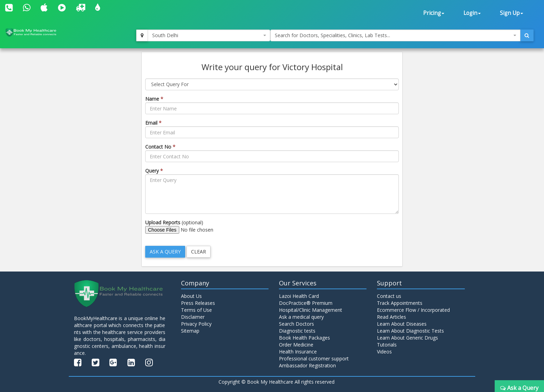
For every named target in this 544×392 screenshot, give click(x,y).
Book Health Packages (304, 338)
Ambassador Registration (307, 365)
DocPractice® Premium (306, 303)
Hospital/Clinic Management (311, 310)
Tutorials (387, 345)
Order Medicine (296, 345)
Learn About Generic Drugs (407, 338)
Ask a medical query (301, 317)
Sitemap (190, 331)
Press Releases (198, 303)
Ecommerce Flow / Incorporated (413, 310)
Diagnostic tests (297, 331)
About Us (191, 296)
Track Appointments (400, 303)
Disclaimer (193, 317)
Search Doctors (296, 324)
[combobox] (209, 35)
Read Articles (391, 317)
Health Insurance (298, 352)
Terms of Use (196, 310)
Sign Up (512, 13)
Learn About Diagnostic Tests (410, 331)
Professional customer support (314, 358)
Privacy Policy (196, 324)
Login (472, 13)
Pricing (434, 13)
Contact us (389, 296)
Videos (384, 352)
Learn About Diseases (402, 324)
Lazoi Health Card (299, 296)
